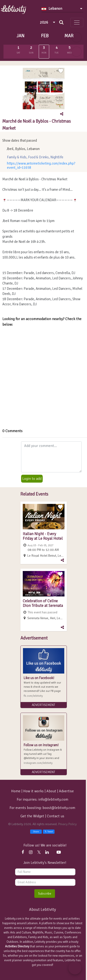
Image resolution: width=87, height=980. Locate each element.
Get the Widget (33, 816)
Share (36, 832)
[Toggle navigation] (77, 22)
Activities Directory (17, 946)
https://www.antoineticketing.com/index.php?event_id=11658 (41, 165)
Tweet (49, 832)
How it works (33, 791)
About (51, 791)
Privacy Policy (67, 824)
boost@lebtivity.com (59, 808)
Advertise (66, 791)
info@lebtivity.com (53, 799)
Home (16, 791)
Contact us (56, 816)
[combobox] (62, 9)
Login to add (32, 479)
